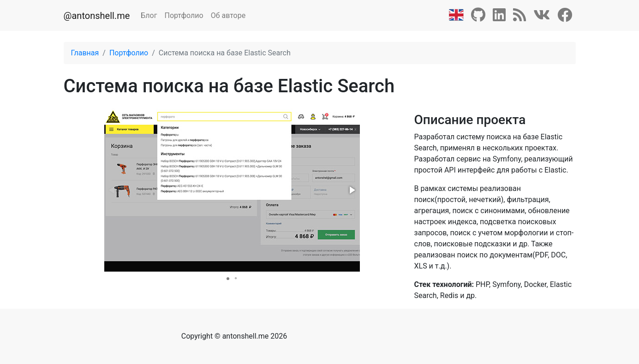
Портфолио (184, 15)
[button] (352, 190)
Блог (149, 15)
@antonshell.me (97, 16)
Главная (85, 53)
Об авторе (228, 15)
